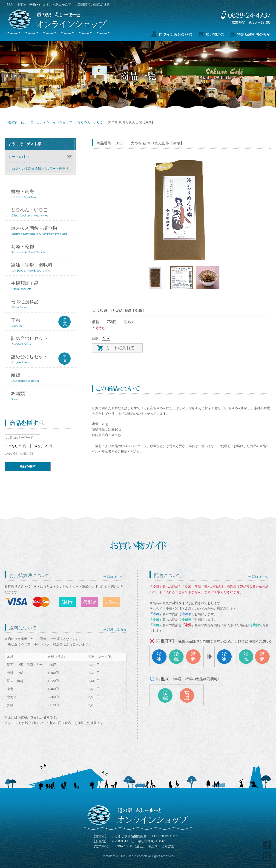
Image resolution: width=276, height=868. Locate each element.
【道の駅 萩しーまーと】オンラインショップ (38, 122)
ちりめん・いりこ (90, 122)
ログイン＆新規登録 (26, 169)
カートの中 (17, 157)
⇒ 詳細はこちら (115, 577)
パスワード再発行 (56, 169)
